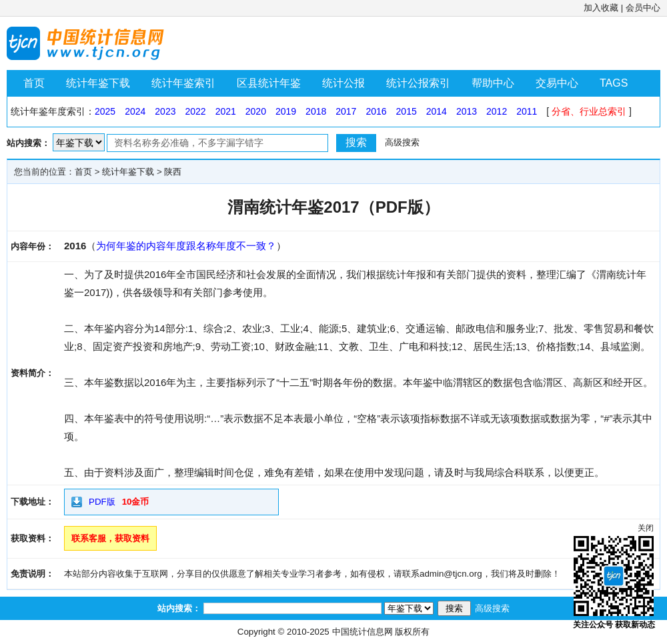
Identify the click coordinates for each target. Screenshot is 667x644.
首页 (34, 83)
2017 (346, 111)
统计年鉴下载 (98, 83)
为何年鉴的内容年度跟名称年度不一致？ (186, 246)
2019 (286, 111)
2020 (256, 111)
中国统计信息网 (363, 632)
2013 (467, 111)
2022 (195, 111)
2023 (165, 111)
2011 (527, 111)
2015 (407, 111)
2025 (105, 111)
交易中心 (557, 83)
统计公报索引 (418, 83)
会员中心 (643, 8)
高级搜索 (402, 142)
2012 (497, 111)
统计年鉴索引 (183, 83)
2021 (226, 111)
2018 (316, 111)
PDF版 (102, 502)
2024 (135, 111)
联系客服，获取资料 (110, 538)
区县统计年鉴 (269, 83)
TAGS (614, 83)
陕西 (173, 172)
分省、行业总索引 (589, 111)
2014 (437, 111)
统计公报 (344, 83)
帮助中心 (493, 83)
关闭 (646, 528)
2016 (376, 111)
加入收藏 (601, 8)
